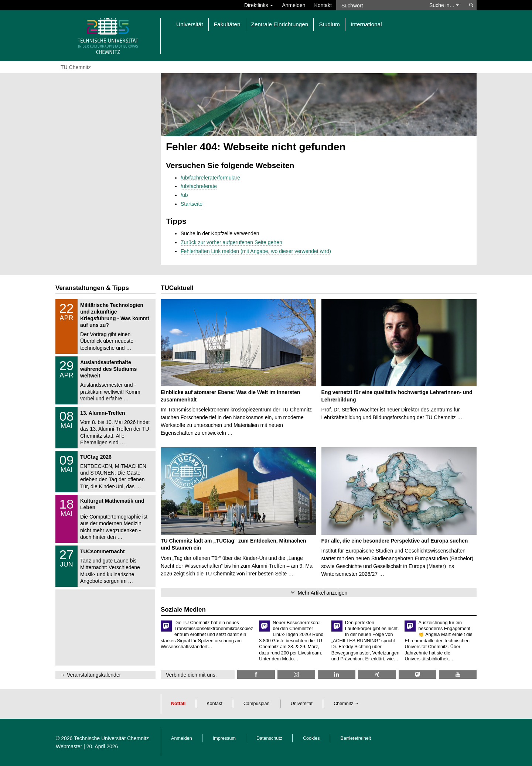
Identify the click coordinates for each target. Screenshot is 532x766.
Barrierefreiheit (356, 738)
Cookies (311, 738)
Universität (302, 704)
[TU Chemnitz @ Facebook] (256, 675)
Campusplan (257, 704)
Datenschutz (269, 738)
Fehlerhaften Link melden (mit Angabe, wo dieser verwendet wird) (256, 251)
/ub (184, 195)
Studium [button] (329, 24)
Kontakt (323, 5)
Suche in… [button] (444, 5)
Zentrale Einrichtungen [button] (280, 24)
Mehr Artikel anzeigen (323, 593)
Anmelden (294, 5)
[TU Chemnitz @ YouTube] (458, 675)
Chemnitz (343, 704)
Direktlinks (259, 5)
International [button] (366, 24)
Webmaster (69, 746)
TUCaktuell (177, 288)
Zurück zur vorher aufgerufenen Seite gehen (231, 242)
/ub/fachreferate (199, 186)
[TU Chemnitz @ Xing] (377, 675)
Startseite (192, 204)
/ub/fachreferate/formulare (210, 178)
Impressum (224, 738)
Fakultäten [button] (227, 24)
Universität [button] (190, 24)
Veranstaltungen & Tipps (92, 288)
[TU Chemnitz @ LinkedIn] (337, 675)
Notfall (178, 704)
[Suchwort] (379, 5)
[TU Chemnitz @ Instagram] (296, 675)
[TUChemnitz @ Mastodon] (417, 675)
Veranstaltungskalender (94, 675)
